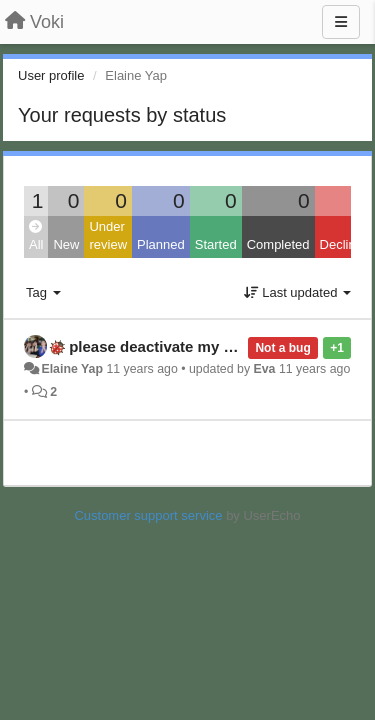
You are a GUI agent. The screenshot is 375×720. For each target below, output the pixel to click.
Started (216, 244)
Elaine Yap (72, 369)
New (66, 244)
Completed (278, 244)
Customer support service (148, 515)
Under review (108, 236)
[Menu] (341, 22)
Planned (161, 244)
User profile (51, 75)
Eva (264, 369)
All (36, 236)
